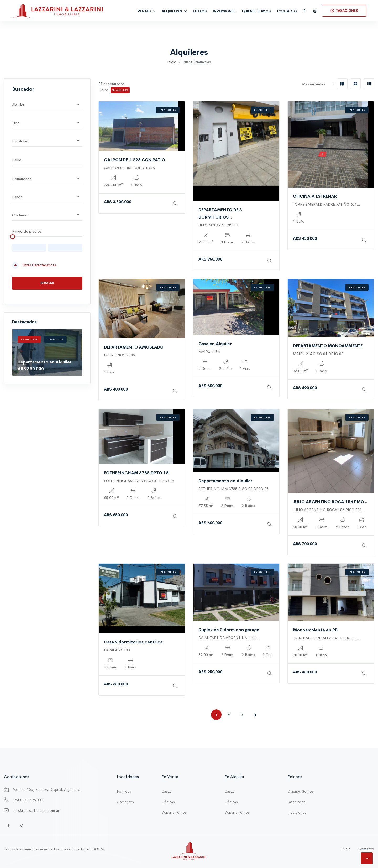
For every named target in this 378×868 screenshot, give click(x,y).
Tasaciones (296, 802)
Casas (166, 791)
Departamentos (174, 812)
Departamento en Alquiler (225, 481)
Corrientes (125, 802)
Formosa (124, 791)
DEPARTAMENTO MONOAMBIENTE (328, 346)
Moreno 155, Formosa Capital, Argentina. (47, 789)
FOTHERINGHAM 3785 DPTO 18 (136, 473)
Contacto (287, 11)
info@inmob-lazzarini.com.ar (36, 810)
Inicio (172, 62)
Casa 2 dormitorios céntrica (133, 642)
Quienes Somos (301, 791)
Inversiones (297, 812)
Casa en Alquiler (215, 344)
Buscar (47, 283)
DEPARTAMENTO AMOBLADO (134, 347)
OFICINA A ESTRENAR (315, 196)
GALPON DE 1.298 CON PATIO (135, 160)
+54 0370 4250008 (28, 800)
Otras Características (34, 265)
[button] (47, 105)
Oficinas (168, 802)
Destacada (55, 339)
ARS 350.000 (31, 369)
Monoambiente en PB (315, 630)
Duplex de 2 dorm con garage (229, 630)
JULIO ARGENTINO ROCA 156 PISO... (330, 502)
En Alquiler (29, 339)
